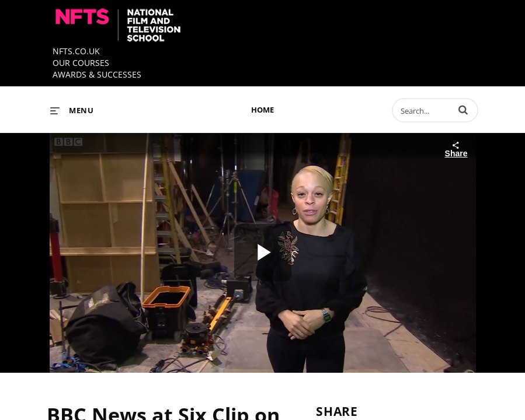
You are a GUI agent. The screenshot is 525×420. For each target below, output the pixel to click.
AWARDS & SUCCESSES (97, 74)
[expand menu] (72, 110)
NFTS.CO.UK (76, 51)
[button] (463, 110)
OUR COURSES (81, 63)
